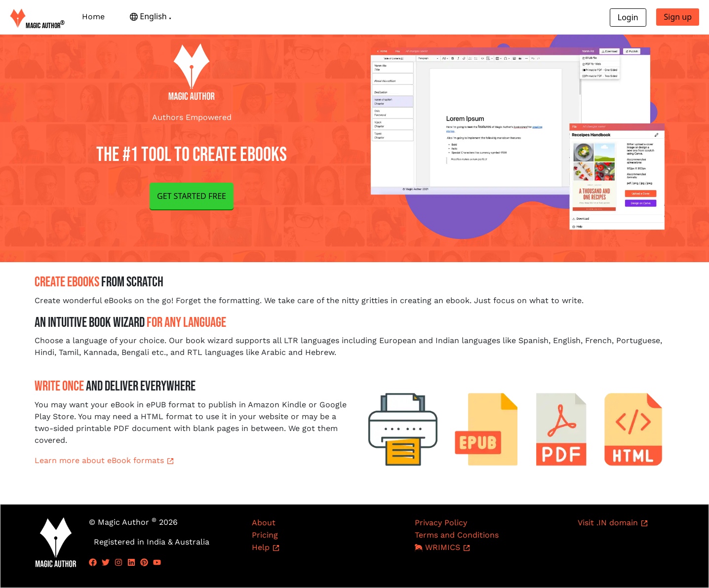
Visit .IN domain (613, 523)
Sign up (678, 17)
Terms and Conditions (457, 535)
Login (628, 17)
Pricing (265, 535)
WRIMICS (443, 547)
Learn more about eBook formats (104, 460)
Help (266, 547)
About (264, 523)
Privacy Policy (441, 523)
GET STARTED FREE (192, 196)
